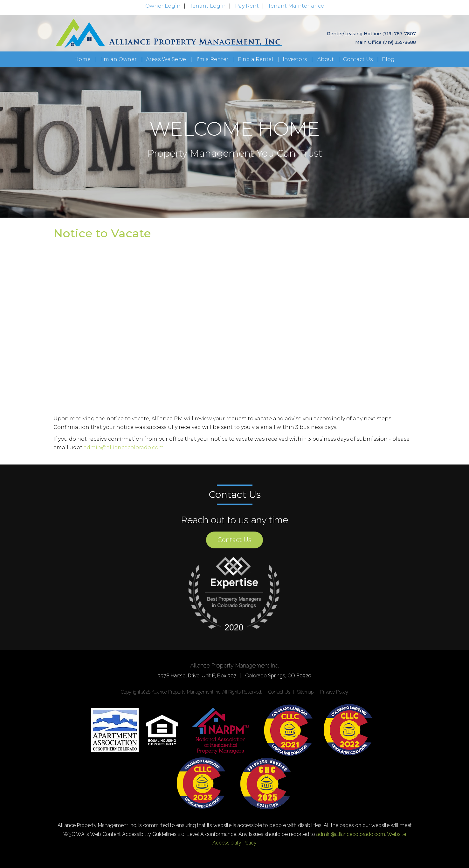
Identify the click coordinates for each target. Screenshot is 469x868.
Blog (388, 59)
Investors (295, 59)
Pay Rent (247, 6)
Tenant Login (208, 6)
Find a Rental (256, 59)
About (326, 59)
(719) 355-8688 (399, 42)
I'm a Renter (213, 59)
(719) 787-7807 (399, 34)
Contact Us (358, 59)
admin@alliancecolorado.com (124, 448)
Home (83, 59)
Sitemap (305, 692)
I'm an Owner (119, 59)
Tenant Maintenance (296, 6)
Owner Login (163, 6)
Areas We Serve (166, 59)
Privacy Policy (334, 692)
